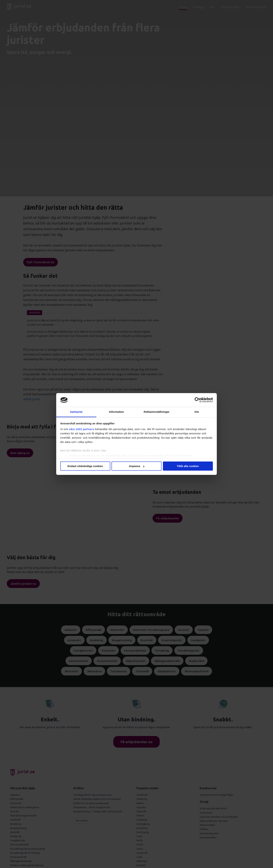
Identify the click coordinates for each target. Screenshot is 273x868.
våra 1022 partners (82, 429)
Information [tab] (117, 412)
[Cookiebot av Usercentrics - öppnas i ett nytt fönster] (197, 400)
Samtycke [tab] (76, 412)
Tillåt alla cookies (188, 466)
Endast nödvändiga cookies (85, 466)
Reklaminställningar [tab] (156, 412)
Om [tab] (197, 412)
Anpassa (137, 466)
